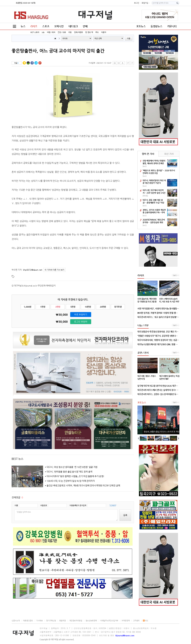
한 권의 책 (89, 32)
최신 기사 (169, 154)
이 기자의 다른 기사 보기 (54, 270)
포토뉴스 (141, 26)
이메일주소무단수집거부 (109, 621)
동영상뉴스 (156, 26)
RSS (145, 621)
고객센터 (136, 621)
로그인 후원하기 (81, 322)
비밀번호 (44, 505)
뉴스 (23, 26)
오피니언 (59, 26)
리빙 (70, 32)
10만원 (88, 307)
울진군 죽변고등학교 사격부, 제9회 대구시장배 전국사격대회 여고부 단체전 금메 (83, 486)
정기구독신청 (51, 621)
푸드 (97, 32)
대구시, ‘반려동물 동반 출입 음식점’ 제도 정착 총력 (69, 472)
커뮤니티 (172, 26)
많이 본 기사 (148, 154)
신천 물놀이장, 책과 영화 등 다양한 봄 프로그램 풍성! (159, 432)
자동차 (104, 32)
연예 (85, 26)
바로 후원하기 (81, 315)
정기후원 (118, 307)
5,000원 (28, 307)
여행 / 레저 (51, 32)
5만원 (73, 307)
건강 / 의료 (62, 32)
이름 (16, 505)
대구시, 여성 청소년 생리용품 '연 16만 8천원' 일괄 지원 (72, 467)
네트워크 (73, 26)
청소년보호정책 (91, 621)
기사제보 (39, 621)
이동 (129, 38)
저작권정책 (126, 621)
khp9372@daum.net (33, 270)
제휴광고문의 (28, 621)
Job (43, 32)
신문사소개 (16, 621)
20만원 (103, 307)
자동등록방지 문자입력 (78, 505)
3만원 (58, 307)
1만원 (43, 307)
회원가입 (145, 3)
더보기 (175, 275)
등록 (125, 515)
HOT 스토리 (35, 32)
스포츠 (46, 26)
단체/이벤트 (79, 32)
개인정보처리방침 (76, 621)
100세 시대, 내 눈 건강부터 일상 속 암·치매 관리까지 (71, 481)
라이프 (34, 26)
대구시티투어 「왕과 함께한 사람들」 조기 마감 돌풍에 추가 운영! (75, 476)
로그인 (137, 3)
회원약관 (63, 621)
